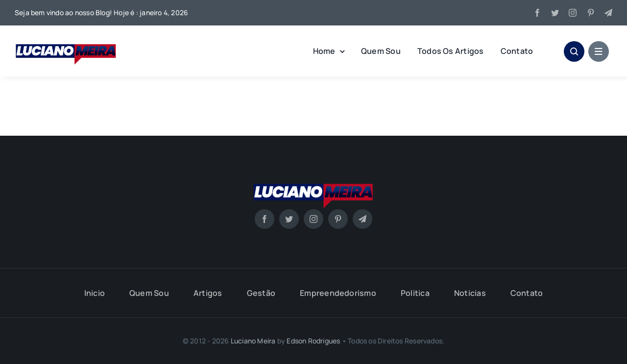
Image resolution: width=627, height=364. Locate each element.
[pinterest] (591, 13)
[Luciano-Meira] (66, 41)
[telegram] (608, 13)
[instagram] (573, 13)
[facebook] (537, 13)
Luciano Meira (253, 341)
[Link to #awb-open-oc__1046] (574, 51)
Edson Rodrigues (313, 341)
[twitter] (555, 13)
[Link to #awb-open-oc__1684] (599, 51)
